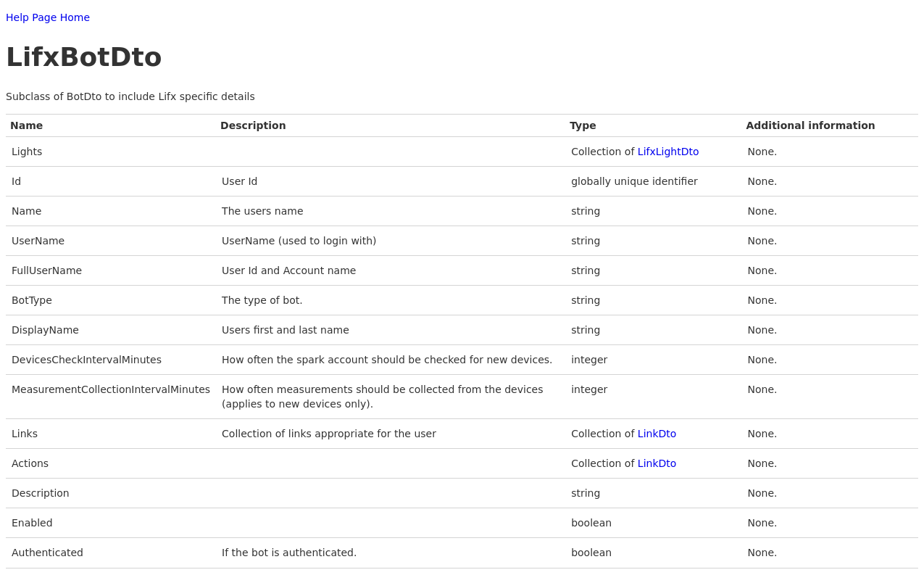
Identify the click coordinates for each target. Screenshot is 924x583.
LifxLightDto (669, 152)
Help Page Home (48, 17)
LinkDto (657, 434)
